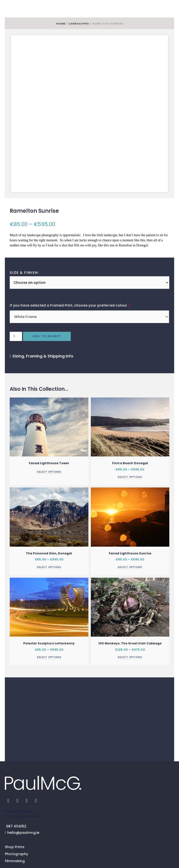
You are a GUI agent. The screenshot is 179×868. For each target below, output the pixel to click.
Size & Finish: (25, 225)
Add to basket (47, 289)
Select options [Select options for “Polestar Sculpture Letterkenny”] (49, 610)
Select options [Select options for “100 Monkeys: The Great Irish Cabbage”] (130, 610)
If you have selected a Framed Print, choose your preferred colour (68, 258)
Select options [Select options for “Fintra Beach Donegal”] (130, 429)
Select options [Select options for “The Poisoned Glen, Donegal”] (49, 519)
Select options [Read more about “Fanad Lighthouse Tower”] (49, 424)
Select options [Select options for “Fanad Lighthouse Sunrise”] (130, 519)
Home (61, 24)
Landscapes (79, 24)
